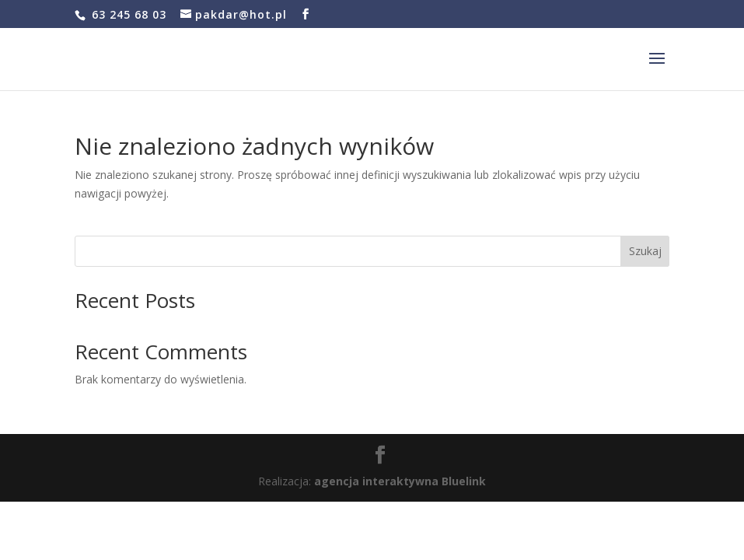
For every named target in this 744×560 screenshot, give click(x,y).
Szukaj (645, 251)
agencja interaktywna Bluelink (400, 481)
